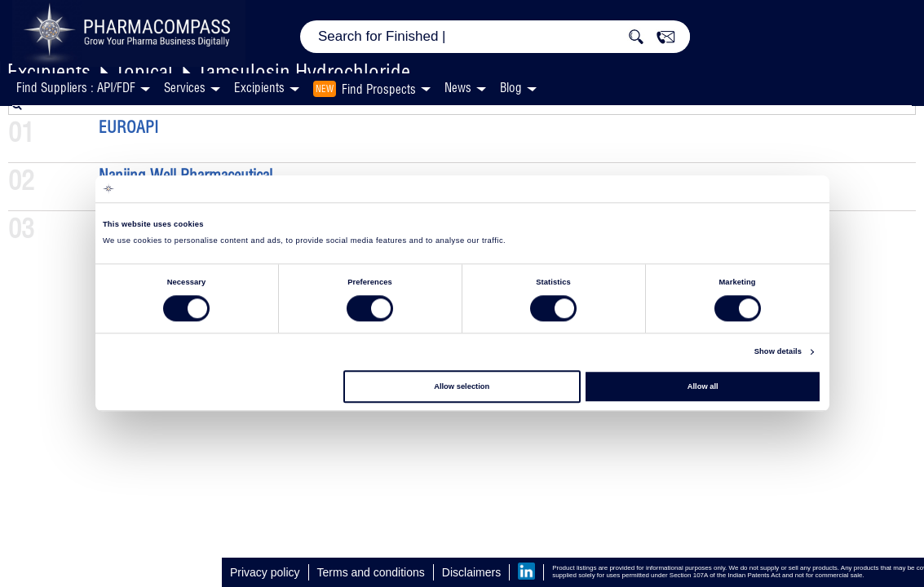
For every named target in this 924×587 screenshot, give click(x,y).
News (458, 88)
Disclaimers (471, 572)
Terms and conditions (371, 572)
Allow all (703, 386)
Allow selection (462, 386)
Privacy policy (265, 572)
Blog (511, 88)
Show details (778, 352)
